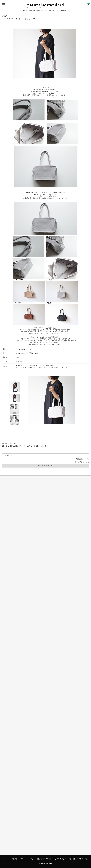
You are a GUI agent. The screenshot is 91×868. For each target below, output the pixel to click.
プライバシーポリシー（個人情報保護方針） (36, 859)
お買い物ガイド (61, 859)
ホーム (6, 859)
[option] (15, 387)
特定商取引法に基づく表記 (79, 859)
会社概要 (15, 859)
